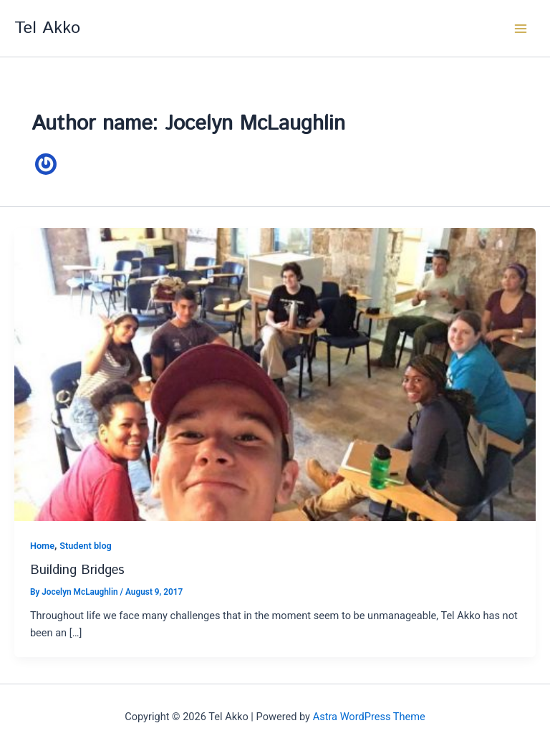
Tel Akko (47, 28)
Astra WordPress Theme (369, 717)
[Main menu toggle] (521, 29)
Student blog (86, 546)
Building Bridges (77, 570)
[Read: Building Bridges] (275, 373)
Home (42, 546)
